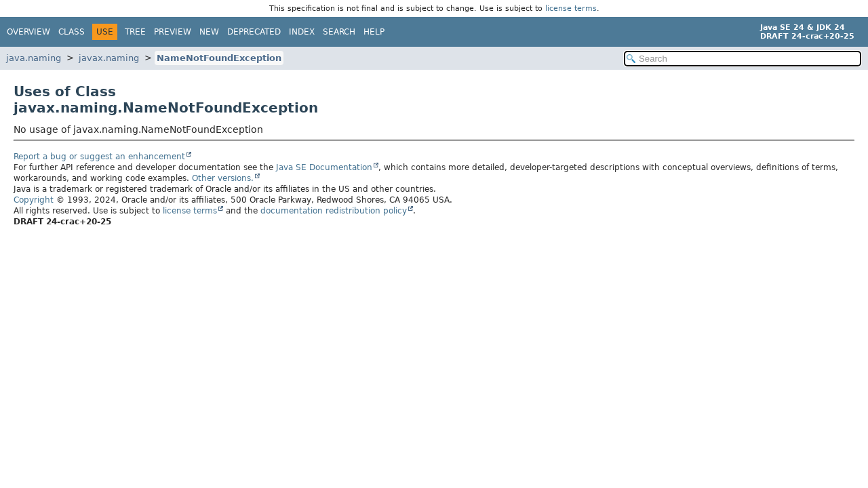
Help (374, 32)
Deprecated (254, 32)
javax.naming (109, 58)
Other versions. (223, 178)
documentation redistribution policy (334, 211)
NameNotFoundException (219, 58)
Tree (135, 32)
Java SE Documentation (324, 167)
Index (302, 32)
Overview (28, 32)
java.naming (34, 58)
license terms (571, 8)
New (209, 32)
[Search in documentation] (743, 59)
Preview (173, 32)
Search (339, 32)
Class (72, 32)
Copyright (34, 200)
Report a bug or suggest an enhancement (99, 157)
